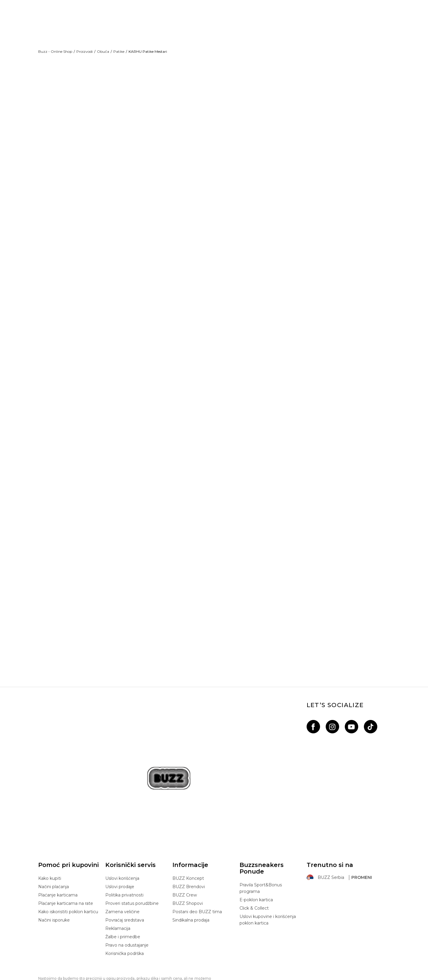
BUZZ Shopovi (188, 870)
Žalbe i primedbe (123, 903)
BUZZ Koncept (188, 845)
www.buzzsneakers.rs (94, 977)
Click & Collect (254, 875)
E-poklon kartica (256, 866)
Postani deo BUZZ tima (197, 878)
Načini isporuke (54, 887)
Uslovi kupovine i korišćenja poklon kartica (268, 886)
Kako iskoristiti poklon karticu (68, 878)
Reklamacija (118, 895)
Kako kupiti (50, 845)
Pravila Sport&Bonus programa (261, 855)
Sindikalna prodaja (191, 887)
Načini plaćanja (54, 853)
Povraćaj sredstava (125, 887)
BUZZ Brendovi (189, 853)
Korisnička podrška (125, 920)
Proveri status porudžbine (132, 870)
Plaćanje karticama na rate (66, 870)
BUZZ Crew (185, 862)
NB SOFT (142, 977)
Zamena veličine (122, 878)
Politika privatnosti (124, 862)
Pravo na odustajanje (127, 912)
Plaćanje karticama (58, 862)
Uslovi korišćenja (122, 845)
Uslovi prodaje (120, 853)
